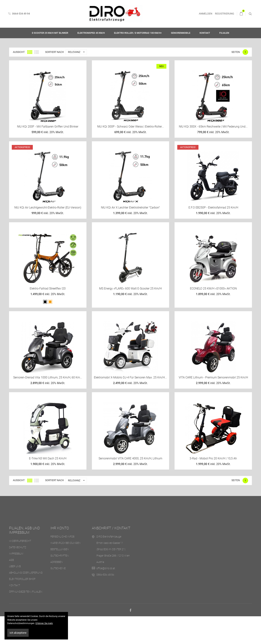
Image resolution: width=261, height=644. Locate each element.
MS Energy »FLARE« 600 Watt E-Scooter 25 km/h (130, 316)
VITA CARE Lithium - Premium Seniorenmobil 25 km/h (213, 405)
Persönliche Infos (62, 564)
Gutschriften (60, 583)
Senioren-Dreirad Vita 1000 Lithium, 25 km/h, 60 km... (48, 405)
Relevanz (77, 80)
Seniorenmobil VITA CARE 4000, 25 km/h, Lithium (130, 486)
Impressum (16, 581)
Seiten (236, 80)
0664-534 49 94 (19, 14)
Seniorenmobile (181, 33)
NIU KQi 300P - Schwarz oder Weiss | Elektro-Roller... (130, 154)
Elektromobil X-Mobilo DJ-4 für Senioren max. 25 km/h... (130, 405)
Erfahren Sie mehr (44, 623)
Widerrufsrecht (20, 568)
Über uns (15, 594)
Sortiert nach (54, 80)
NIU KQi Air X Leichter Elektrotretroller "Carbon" (130, 235)
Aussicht (19, 80)
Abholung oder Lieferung (26, 600)
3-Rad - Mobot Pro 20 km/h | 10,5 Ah (213, 486)
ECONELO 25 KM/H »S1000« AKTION (213, 316)
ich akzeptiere (18, 633)
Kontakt (205, 33)
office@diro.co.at (106, 596)
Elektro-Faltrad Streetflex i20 (48, 316)
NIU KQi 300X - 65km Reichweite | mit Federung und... (213, 154)
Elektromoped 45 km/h (91, 33)
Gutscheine (58, 596)
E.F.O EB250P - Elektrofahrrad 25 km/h (213, 235)
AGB (11, 587)
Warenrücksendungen (65, 570)
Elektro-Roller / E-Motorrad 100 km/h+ (138, 33)
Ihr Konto (60, 556)
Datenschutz (18, 575)
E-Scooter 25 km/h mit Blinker (50, 33)
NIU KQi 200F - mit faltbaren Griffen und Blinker (48, 154)
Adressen (57, 589)
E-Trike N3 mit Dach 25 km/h (48, 486)
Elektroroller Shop (22, 607)
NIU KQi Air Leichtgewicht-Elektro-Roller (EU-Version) (48, 235)
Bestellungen (60, 577)
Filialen (224, 33)
